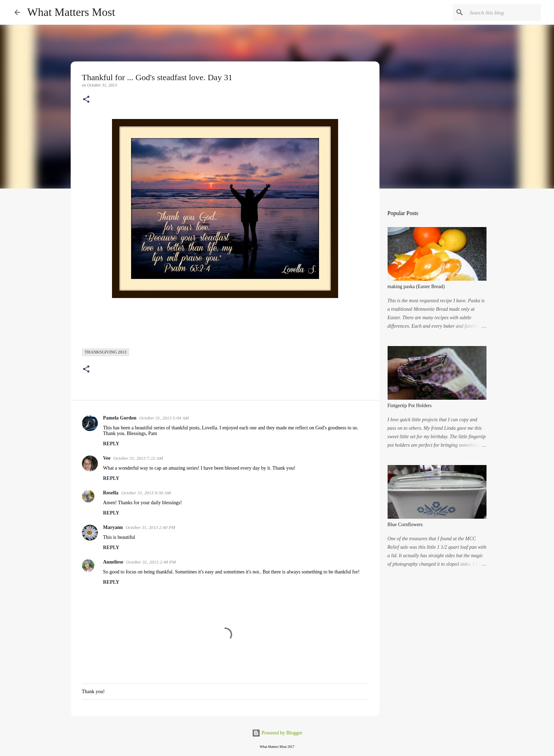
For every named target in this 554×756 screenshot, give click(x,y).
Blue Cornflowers (405, 525)
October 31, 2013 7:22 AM (138, 458)
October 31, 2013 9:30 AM (146, 493)
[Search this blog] (504, 12)
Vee (107, 458)
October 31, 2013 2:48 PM (151, 562)
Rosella (111, 493)
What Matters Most (71, 12)
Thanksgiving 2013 (106, 352)
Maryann (113, 527)
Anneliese (113, 562)
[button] (86, 100)
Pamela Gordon (120, 418)
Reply (111, 444)
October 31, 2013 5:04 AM (164, 418)
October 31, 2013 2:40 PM (151, 527)
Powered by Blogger (277, 733)
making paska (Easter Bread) (416, 287)
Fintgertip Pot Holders (410, 406)
